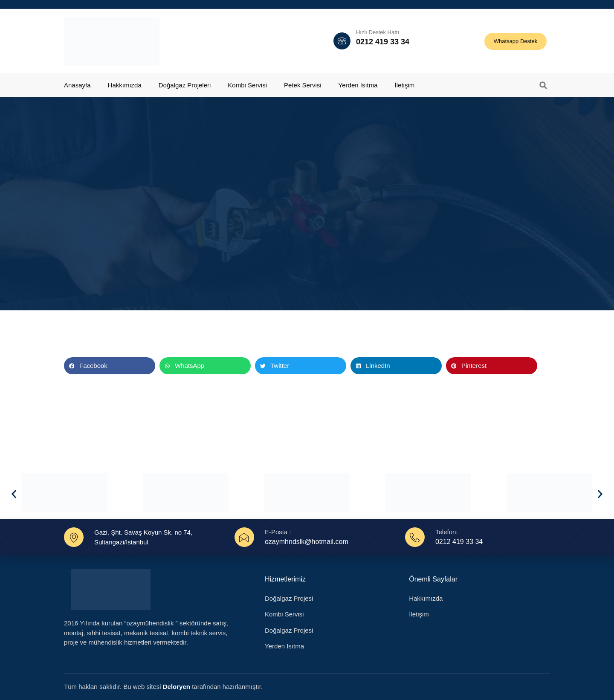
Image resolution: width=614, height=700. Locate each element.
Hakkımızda (125, 85)
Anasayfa (77, 85)
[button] (543, 85)
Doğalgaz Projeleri (185, 85)
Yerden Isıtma (358, 85)
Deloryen (177, 687)
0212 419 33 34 (383, 42)
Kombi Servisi (247, 85)
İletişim (405, 85)
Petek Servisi (303, 85)
